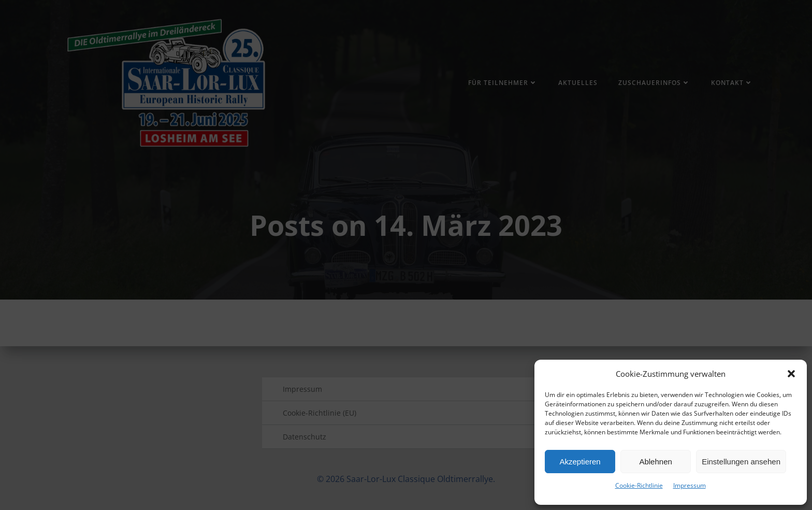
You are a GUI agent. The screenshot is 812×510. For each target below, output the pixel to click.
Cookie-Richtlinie (639, 485)
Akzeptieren (580, 462)
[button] (791, 374)
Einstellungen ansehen (741, 462)
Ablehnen (655, 462)
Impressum (690, 485)
